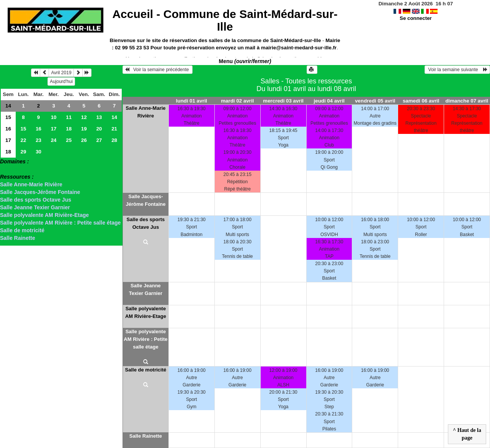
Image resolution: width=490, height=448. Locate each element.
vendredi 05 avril (375, 101)
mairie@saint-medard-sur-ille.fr (299, 48)
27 (99, 140)
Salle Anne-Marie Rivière (31, 184)
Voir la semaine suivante (457, 70)
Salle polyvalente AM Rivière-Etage (44, 215)
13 (99, 117)
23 (38, 140)
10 (54, 117)
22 (24, 140)
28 (114, 140)
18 (69, 129)
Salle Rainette (18, 238)
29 (24, 152)
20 (99, 129)
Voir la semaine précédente (158, 70)
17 (54, 129)
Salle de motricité (22, 230)
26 (84, 140)
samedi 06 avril (421, 101)
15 (8, 117)
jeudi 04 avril (329, 101)
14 (8, 106)
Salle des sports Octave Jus (36, 200)
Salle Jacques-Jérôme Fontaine (40, 192)
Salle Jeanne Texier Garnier (35, 207)
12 (84, 117)
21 (114, 129)
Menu (245, 61)
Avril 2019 (61, 73)
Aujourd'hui (61, 81)
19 (84, 129)
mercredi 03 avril (283, 101)
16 (8, 129)
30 (38, 152)
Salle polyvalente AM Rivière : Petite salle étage (60, 223)
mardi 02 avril (237, 101)
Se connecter (416, 18)
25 (69, 140)
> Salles (10, 169)
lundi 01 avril (192, 101)
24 (54, 140)
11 (69, 117)
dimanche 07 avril (467, 101)
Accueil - (225, 20)
